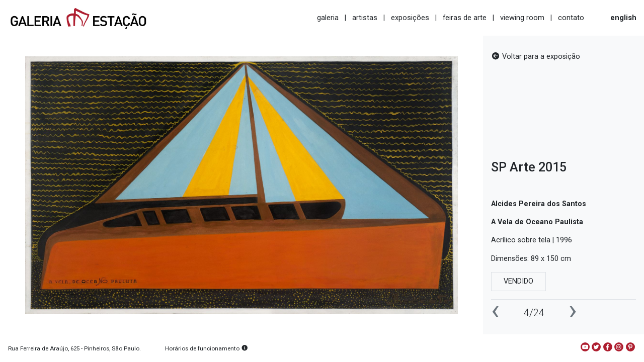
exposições (410, 18)
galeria (328, 18)
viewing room (522, 18)
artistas (365, 18)
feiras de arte (465, 18)
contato (571, 18)
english (623, 18)
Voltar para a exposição (536, 57)
